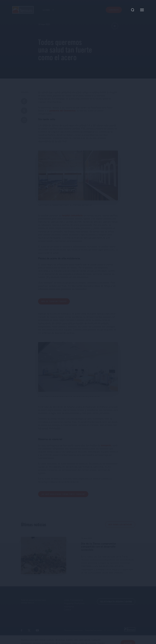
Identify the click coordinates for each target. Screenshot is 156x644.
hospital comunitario (72, 215)
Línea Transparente (74, 600)
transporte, (106, 445)
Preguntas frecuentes (93, 630)
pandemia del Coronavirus (62, 111)
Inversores (69, 606)
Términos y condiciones (73, 630)
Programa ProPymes (74, 603)
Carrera (67, 610)
